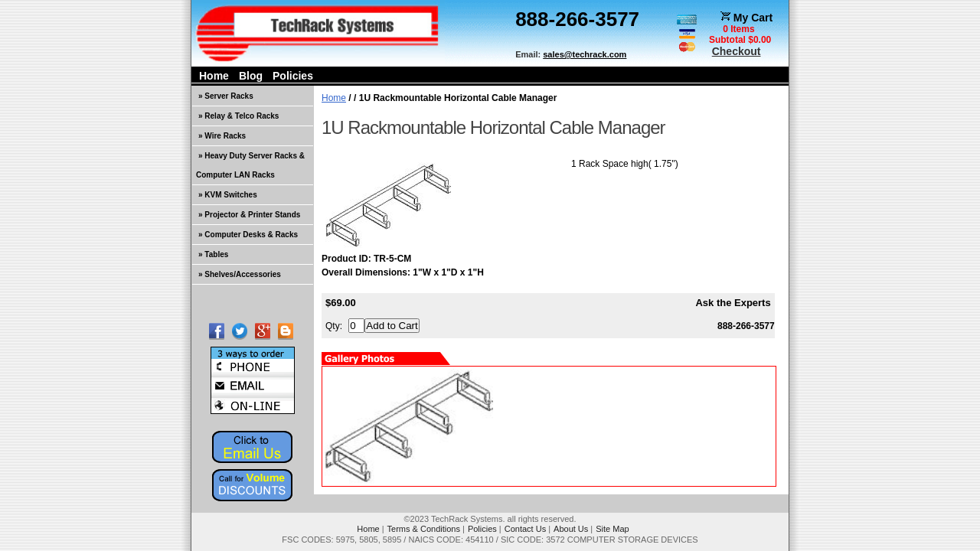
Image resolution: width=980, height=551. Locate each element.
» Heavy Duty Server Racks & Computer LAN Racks (250, 165)
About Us (571, 529)
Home (214, 76)
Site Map (612, 529)
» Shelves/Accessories (240, 274)
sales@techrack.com (585, 54)
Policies (293, 76)
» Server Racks (226, 96)
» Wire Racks (222, 136)
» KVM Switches (228, 195)
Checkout (737, 51)
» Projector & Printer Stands (249, 215)
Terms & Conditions (424, 529)
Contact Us (525, 529)
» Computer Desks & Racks (248, 235)
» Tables (213, 254)
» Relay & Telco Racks (238, 116)
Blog (251, 76)
